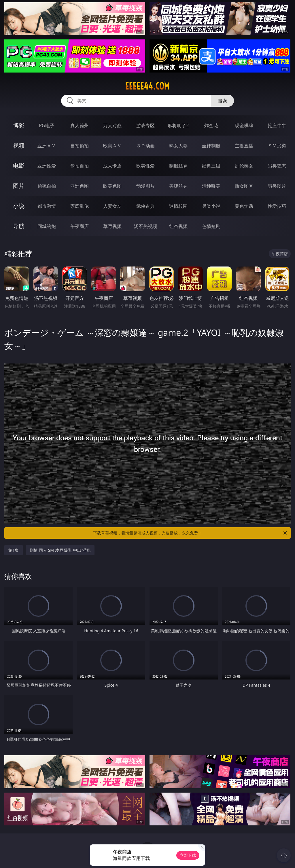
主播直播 (244, 146)
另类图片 (277, 186)
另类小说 (211, 206)
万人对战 (112, 125)
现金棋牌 (244, 125)
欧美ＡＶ (112, 146)
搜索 (222, 101)
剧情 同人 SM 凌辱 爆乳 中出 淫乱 (60, 550)
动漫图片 (145, 186)
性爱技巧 (277, 206)
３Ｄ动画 (145, 146)
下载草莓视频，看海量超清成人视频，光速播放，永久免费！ (190, 533)
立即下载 (188, 855)
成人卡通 (112, 166)
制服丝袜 (178, 166)
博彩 (19, 125)
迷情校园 (178, 206)
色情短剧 (211, 226)
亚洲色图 (80, 186)
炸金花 (211, 125)
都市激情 (47, 206)
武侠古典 (145, 206)
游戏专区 (145, 125)
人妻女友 (112, 206)
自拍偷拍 (80, 146)
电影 (19, 166)
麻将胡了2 (178, 125)
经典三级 (211, 166)
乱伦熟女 (244, 166)
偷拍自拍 (80, 166)
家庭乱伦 (80, 206)
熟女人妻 (178, 146)
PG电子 (47, 125)
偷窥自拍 (47, 186)
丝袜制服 (211, 146)
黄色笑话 (244, 206)
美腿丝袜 (178, 186)
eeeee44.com (147, 86)
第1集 (14, 550)
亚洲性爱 (47, 166)
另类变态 (277, 166)
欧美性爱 (145, 166)
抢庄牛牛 (277, 125)
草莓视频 (112, 226)
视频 (19, 145)
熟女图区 (244, 186)
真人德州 (80, 125)
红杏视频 (178, 226)
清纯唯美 (211, 186)
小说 (19, 206)
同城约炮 (47, 226)
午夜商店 (80, 226)
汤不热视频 (145, 226)
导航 (19, 226)
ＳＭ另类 (277, 146)
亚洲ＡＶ (47, 146)
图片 (19, 186)
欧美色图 (112, 186)
